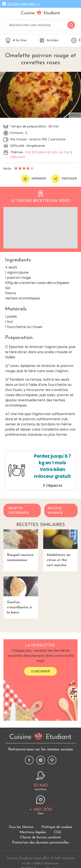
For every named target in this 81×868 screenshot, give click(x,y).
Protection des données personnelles (40, 843)
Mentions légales (33, 832)
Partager (64, 179)
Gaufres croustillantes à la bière (21, 595)
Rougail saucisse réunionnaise (21, 546)
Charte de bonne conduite (40, 837)
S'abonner (40, 671)
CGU (58, 832)
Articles (49, 40)
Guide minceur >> (24, 4)
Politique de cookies (57, 827)
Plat (28, 152)
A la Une (16, 40)
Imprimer (33, 179)
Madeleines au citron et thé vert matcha (60, 548)
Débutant (18, 157)
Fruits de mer (60, 152)
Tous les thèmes (21, 827)
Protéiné (40, 152)
